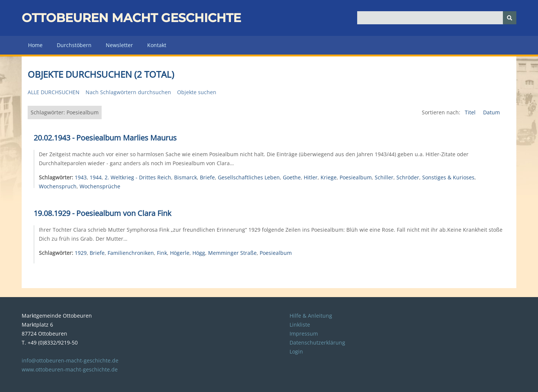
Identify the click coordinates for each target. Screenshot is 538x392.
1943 (81, 177)
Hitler (311, 177)
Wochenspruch (58, 186)
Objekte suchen (197, 92)
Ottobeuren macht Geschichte (131, 18)
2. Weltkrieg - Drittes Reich (138, 177)
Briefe (207, 177)
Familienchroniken (131, 253)
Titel (471, 112)
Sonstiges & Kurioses (448, 177)
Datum (491, 112)
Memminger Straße (232, 253)
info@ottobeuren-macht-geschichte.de (70, 360)
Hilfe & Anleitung (311, 316)
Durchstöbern (74, 45)
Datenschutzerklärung (317, 342)
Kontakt (157, 45)
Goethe (292, 177)
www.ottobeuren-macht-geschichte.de (70, 369)
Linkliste (300, 325)
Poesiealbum (356, 177)
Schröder (408, 177)
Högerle (180, 253)
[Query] (437, 18)
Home (35, 45)
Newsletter (119, 45)
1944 (96, 177)
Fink (162, 253)
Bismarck (185, 177)
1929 (81, 253)
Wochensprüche (100, 186)
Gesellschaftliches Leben (249, 177)
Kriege (329, 177)
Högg (199, 253)
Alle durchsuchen (54, 92)
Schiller (384, 177)
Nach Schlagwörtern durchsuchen (128, 92)
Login (296, 351)
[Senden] (510, 18)
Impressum (304, 334)
